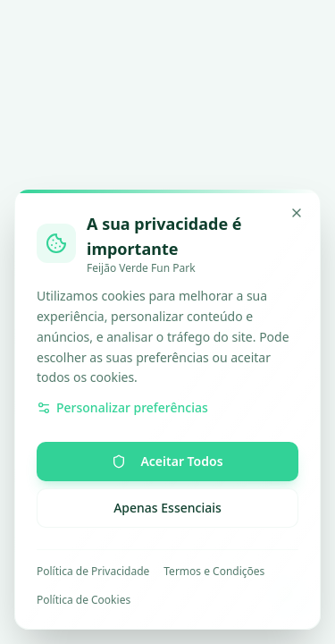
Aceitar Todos (167, 461)
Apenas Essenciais (167, 508)
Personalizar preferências (122, 407)
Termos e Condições (214, 572)
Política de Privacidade (93, 572)
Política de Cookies (84, 600)
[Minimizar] (297, 213)
